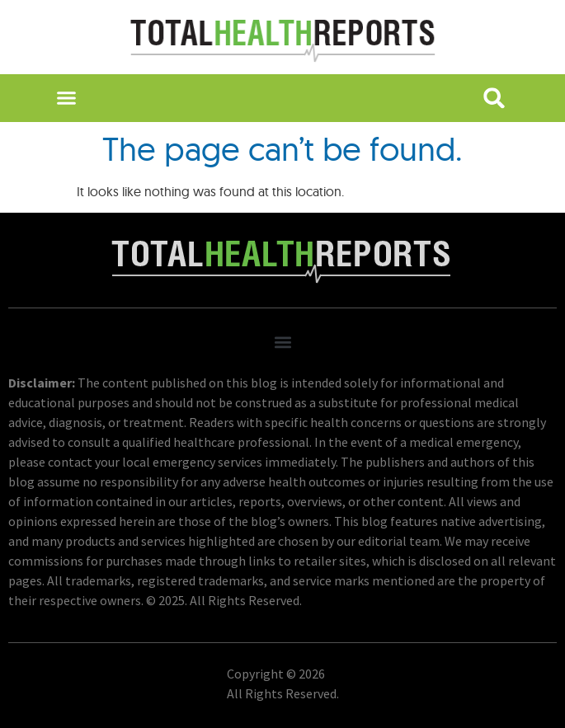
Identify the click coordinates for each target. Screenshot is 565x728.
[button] (66, 98)
